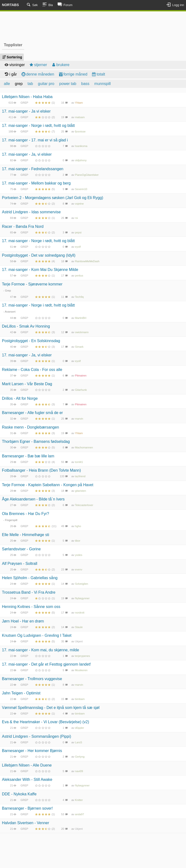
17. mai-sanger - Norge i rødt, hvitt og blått (38, 126)
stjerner (38, 65)
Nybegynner (82, 598)
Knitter (79, 800)
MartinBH (81, 318)
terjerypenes (83, 656)
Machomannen (84, 447)
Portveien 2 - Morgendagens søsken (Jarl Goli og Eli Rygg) (53, 198)
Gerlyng (80, 757)
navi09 (79, 771)
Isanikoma (81, 146)
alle (7, 84)
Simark (79, 347)
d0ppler (80, 728)
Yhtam (79, 103)
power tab (68, 84)
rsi (77, 218)
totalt (98, 74)
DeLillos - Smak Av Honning (26, 326)
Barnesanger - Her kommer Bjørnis (32, 751)
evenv (79, 569)
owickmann (82, 332)
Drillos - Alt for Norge (20, 398)
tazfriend (80, 476)
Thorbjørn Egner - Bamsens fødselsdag (36, 442)
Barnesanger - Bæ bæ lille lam (28, 456)
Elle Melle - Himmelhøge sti (26, 535)
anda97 (80, 814)
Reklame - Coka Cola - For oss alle (32, 370)
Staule (79, 627)
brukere (60, 65)
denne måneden (38, 74)
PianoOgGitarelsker (87, 175)
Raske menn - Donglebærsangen (31, 427)
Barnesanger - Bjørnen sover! (27, 808)
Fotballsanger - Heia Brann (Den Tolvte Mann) (41, 470)
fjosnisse (80, 131)
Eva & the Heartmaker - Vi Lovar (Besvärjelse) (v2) (46, 722)
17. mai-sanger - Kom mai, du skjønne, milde (40, 650)
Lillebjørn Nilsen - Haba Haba (27, 97)
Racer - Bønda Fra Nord (23, 227)
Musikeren (81, 670)
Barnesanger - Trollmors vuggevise (32, 679)
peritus (79, 276)
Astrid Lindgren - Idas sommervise (31, 212)
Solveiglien (82, 584)
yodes (79, 555)
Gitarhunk (81, 390)
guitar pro (46, 84)
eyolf (78, 247)
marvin (79, 419)
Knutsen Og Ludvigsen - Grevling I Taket (37, 635)
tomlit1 (79, 462)
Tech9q (79, 297)
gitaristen (81, 491)
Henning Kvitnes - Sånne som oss (31, 607)
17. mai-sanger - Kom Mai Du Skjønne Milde (40, 270)
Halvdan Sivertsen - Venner (26, 823)
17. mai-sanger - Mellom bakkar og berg (36, 183)
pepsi (78, 232)
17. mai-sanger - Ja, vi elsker (27, 154)
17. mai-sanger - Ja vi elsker (26, 111)
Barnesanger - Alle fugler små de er (32, 413)
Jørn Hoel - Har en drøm (23, 621)
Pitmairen (81, 376)
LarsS (79, 742)
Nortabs (10, 5)
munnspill (103, 84)
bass (85, 84)
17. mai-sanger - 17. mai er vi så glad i (35, 140)
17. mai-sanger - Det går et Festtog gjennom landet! (46, 664)
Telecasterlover (84, 505)
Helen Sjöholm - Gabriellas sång (30, 578)
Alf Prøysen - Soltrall (20, 564)
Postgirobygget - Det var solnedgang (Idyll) (39, 255)
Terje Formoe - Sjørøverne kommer (32, 284)
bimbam (80, 699)
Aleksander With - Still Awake (27, 780)
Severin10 (81, 189)
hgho (78, 526)
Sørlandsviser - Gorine (21, 549)
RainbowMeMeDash (87, 261)
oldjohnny (81, 160)
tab (30, 84)
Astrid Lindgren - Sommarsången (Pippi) (36, 736)
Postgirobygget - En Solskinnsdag (31, 341)
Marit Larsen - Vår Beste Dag (27, 384)
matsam (80, 117)
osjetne (79, 204)
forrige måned (73, 74)
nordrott (80, 613)
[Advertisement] (93, 26)
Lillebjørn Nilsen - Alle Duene (27, 765)
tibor (78, 541)
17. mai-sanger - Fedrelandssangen (33, 169)
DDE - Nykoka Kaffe (19, 794)
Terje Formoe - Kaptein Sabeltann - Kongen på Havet (48, 485)
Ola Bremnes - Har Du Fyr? (26, 514)
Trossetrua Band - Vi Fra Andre (29, 592)
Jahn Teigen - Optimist (21, 693)
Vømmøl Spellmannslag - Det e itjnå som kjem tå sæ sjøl (51, 708)
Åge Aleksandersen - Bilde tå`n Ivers (33, 499)
